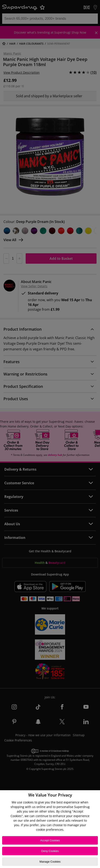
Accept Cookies (50, 840)
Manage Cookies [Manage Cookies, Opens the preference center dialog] (50, 862)
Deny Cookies (50, 851)
